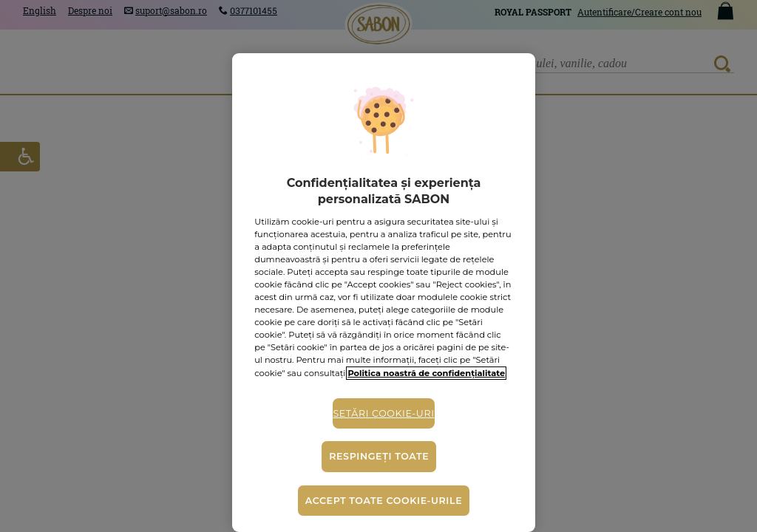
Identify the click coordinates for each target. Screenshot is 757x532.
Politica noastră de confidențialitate (426, 373)
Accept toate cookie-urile (384, 501)
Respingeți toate (379, 456)
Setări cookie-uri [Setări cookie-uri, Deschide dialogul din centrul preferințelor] (383, 413)
